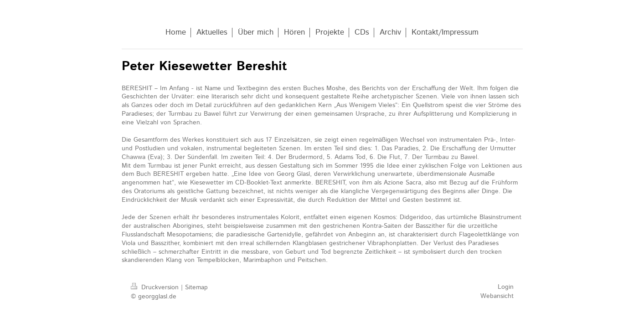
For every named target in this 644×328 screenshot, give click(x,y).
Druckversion (156, 287)
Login (506, 287)
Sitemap (196, 287)
